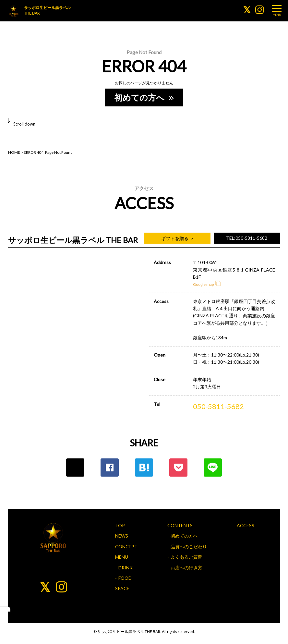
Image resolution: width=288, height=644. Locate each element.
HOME (14, 152)
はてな (144, 468)
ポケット (178, 468)
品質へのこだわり (189, 547)
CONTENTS (180, 525)
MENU (122, 557)
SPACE (122, 588)
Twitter (75, 468)
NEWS (122, 536)
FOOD (125, 578)
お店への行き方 (186, 568)
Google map (207, 284)
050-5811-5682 (218, 406)
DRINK (126, 568)
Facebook (110, 468)
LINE (213, 468)
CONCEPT (126, 547)
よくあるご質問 (186, 557)
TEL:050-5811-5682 (247, 238)
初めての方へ (144, 97)
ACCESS (246, 525)
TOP (120, 525)
